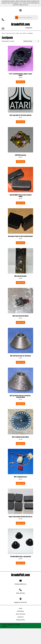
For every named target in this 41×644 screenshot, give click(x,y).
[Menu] (3, 29)
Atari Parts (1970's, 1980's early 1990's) (16, 33)
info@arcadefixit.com (21, 584)
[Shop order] (31, 41)
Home (3, 33)
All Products (21, 611)
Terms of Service (20, 614)
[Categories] (29, 28)
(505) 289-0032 (20, 593)
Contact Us (20, 617)
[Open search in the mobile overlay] (26, 17)
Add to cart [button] (20, 82)
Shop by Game (20, 620)
